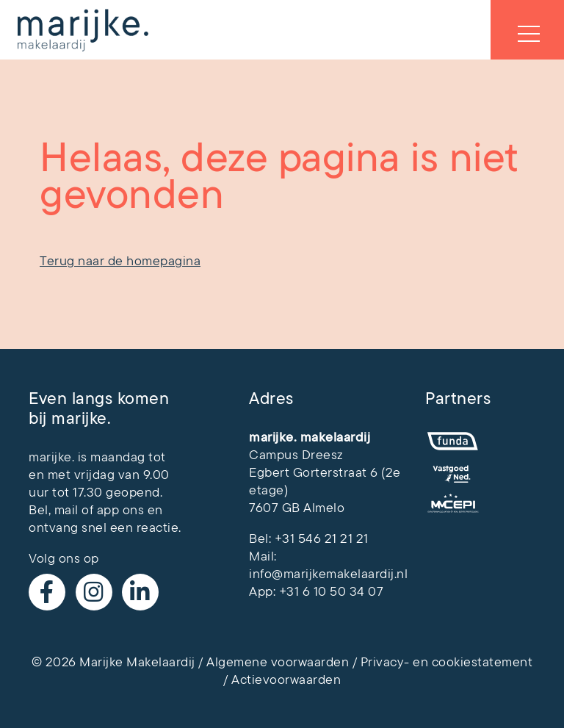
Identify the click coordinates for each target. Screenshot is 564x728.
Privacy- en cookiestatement (447, 662)
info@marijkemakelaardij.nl (328, 574)
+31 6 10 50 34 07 (332, 591)
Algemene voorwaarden (278, 662)
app (108, 510)
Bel (39, 510)
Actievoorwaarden (286, 680)
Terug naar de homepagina (120, 261)
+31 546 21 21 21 (322, 538)
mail (66, 510)
